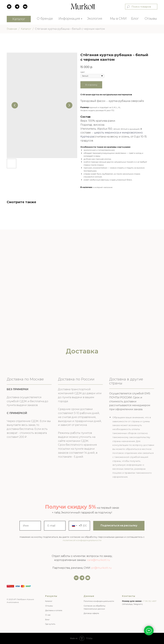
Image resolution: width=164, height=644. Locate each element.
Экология (95, 19)
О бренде (45, 19)
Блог (135, 19)
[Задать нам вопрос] (82, 578)
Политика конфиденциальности (99, 601)
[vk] (76, 578)
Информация (69, 19)
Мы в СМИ (118, 19)
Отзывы (151, 19)
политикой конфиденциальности (82, 540)
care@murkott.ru (98, 560)
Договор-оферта (91, 613)
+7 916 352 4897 (149, 601)
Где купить (50, 624)
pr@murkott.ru (101, 568)
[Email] (88, 578)
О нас (48, 615)
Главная (12, 29)
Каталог (26, 29)
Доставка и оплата (54, 610)
